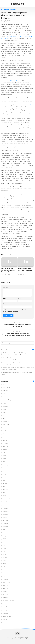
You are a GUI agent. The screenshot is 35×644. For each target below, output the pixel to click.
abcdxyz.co (18, 4)
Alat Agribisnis (6, 391)
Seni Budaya (6, 579)
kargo (4, 496)
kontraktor (5, 514)
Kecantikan (6, 502)
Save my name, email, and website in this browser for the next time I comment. (17, 311)
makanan (5, 524)
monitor (5, 542)
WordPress (17, 639)
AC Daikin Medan (15, 81)
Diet (4, 434)
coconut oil (6, 425)
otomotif (5, 558)
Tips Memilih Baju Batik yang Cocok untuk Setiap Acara (25, 270)
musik (4, 548)
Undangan (5, 613)
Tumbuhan (6, 607)
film (4, 453)
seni (4, 576)
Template (5, 598)
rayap (4, 564)
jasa (4, 493)
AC (2, 10)
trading (5, 604)
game (4, 459)
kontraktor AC (27, 105)
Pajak (4, 561)
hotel (4, 486)
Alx (26, 639)
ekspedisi (5, 443)
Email (20, 298)
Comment (6, 287)
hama (4, 471)
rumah (4, 567)
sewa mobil (6, 585)
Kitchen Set (6, 511)
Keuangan (5, 508)
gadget (4, 456)
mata (4, 530)
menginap (5, 536)
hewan (4, 480)
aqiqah (4, 397)
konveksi (5, 517)
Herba (4, 474)
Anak (4, 394)
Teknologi (13, 10)
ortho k (5, 554)
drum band (6, 437)
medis (4, 533)
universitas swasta (8, 616)
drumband (5, 440)
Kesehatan (5, 505)
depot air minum (7, 431)
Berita (4, 409)
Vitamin (5, 619)
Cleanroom (6, 422)
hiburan (5, 483)
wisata (4, 622)
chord (4, 418)
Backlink (5, 403)
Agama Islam (6, 388)
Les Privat (5, 520)
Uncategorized (6, 610)
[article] (17, 136)
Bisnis (4, 412)
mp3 (4, 545)
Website (5, 304)
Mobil (4, 539)
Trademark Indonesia (8, 601)
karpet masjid (6, 499)
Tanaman (5, 591)
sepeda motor (6, 582)
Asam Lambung (7, 400)
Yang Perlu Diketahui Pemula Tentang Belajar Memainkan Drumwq (8, 270)
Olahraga (5, 551)
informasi (5, 490)
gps (4, 462)
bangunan (5, 406)
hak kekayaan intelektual (9, 465)
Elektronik (6, 10)
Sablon (5, 570)
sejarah (5, 573)
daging (4, 428)
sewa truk (5, 588)
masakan (5, 527)
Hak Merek (5, 468)
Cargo (4, 415)
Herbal (4, 477)
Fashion (5, 449)
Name (5, 298)
